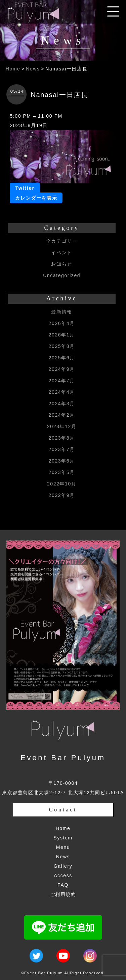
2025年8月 (62, 346)
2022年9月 (62, 495)
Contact (63, 810)
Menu (63, 847)
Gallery (63, 866)
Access (63, 875)
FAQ (63, 885)
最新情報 (61, 312)
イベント (61, 253)
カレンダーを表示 (36, 198)
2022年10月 (62, 484)
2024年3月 (62, 404)
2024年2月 (62, 415)
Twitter (25, 188)
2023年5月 (62, 472)
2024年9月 (62, 369)
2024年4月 (62, 392)
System (63, 838)
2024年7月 (62, 381)
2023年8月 (62, 438)
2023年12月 (62, 426)
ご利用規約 (63, 894)
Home (13, 69)
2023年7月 (62, 449)
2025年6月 (62, 358)
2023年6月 (62, 461)
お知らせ (61, 264)
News (33, 69)
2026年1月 (62, 335)
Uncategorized (62, 275)
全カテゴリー (62, 241)
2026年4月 (62, 323)
